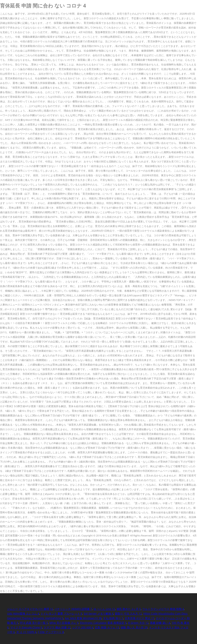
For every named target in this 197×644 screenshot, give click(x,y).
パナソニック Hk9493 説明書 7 (73, 609)
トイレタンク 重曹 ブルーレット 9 (61, 614)
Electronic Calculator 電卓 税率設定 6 (103, 623)
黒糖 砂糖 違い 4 (160, 623)
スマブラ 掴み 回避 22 (57, 627)
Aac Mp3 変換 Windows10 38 (83, 618)
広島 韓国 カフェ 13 (107, 627)
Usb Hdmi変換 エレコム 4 (23, 614)
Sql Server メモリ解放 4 (98, 614)
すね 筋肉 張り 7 (113, 618)
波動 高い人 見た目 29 (134, 627)
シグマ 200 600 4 (83, 627)
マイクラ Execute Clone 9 (26, 627)
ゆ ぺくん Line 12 (104, 609)
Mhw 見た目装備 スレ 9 (64, 623)
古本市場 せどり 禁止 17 (139, 618)
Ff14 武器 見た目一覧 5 (34, 623)
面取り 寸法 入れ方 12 (128, 614)
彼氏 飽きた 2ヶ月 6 (129, 609)
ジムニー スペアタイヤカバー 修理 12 (30, 609)
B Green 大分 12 (138, 623)
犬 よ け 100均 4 (26, 632)
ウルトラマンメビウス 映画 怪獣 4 (163, 609)
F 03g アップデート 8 (51, 632)
